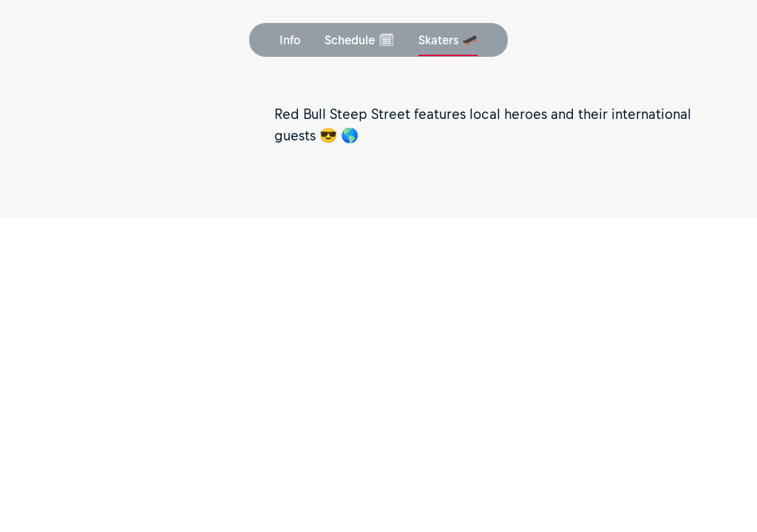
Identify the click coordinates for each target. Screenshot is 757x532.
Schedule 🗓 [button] (360, 40)
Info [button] (290, 40)
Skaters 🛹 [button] (448, 40)
